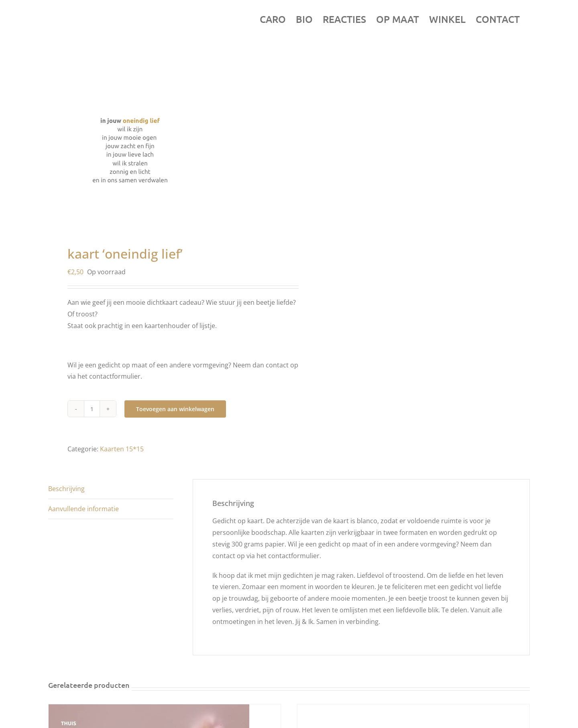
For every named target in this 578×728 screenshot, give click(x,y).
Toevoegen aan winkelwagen (175, 409)
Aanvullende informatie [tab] (83, 509)
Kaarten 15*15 (122, 449)
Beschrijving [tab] (66, 489)
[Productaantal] (92, 409)
